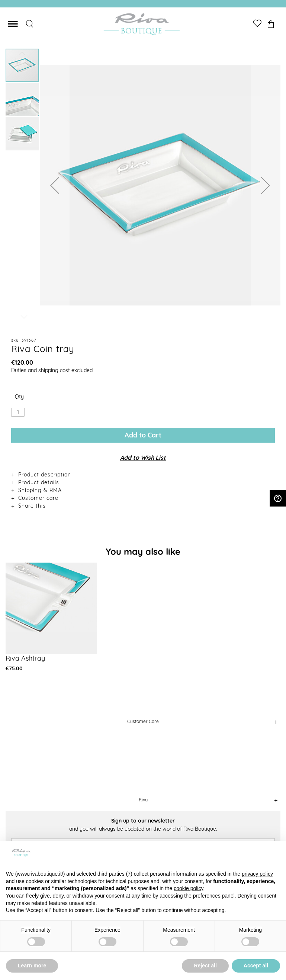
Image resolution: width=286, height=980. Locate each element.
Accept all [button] (256, 966)
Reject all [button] (205, 966)
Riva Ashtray (25, 658)
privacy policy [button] (257, 874)
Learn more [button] (32, 966)
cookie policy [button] (188, 888)
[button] (55, 185)
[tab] (143, 474)
